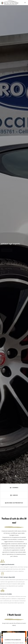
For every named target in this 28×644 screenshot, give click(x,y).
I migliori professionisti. (7, 564)
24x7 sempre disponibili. (8, 577)
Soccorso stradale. (6, 594)
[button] (17, 481)
